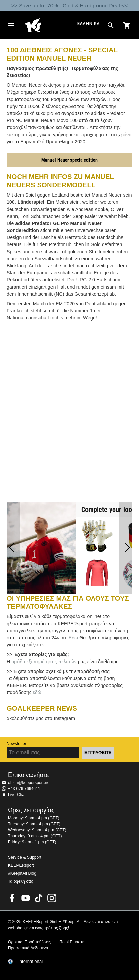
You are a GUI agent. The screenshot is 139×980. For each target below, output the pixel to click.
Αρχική (50, 25)
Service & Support (25, 857)
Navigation (11, 25)
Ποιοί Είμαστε (72, 942)
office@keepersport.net (29, 783)
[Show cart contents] (127, 25)
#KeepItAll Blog (22, 873)
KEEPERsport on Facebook (12, 898)
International (30, 962)
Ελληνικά (89, 24)
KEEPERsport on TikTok (39, 898)
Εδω (73, 638)
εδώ (37, 692)
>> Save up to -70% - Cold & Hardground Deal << (70, 6)
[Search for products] (111, 25)
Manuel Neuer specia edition (70, 160)
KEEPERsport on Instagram (52, 898)
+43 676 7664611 (24, 789)
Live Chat (17, 795)
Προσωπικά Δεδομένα (28, 948)
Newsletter (16, 744)
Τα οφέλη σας (21, 881)
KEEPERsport (21, 865)
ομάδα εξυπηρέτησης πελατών (44, 662)
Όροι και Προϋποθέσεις (29, 942)
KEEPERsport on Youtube (26, 898)
